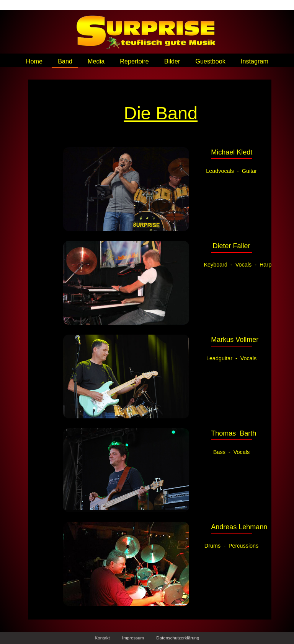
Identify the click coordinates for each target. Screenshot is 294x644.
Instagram (255, 61)
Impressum (133, 638)
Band (65, 61)
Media (96, 61)
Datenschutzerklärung (178, 638)
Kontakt (102, 638)
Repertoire (134, 61)
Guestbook (211, 61)
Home (34, 61)
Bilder (172, 61)
